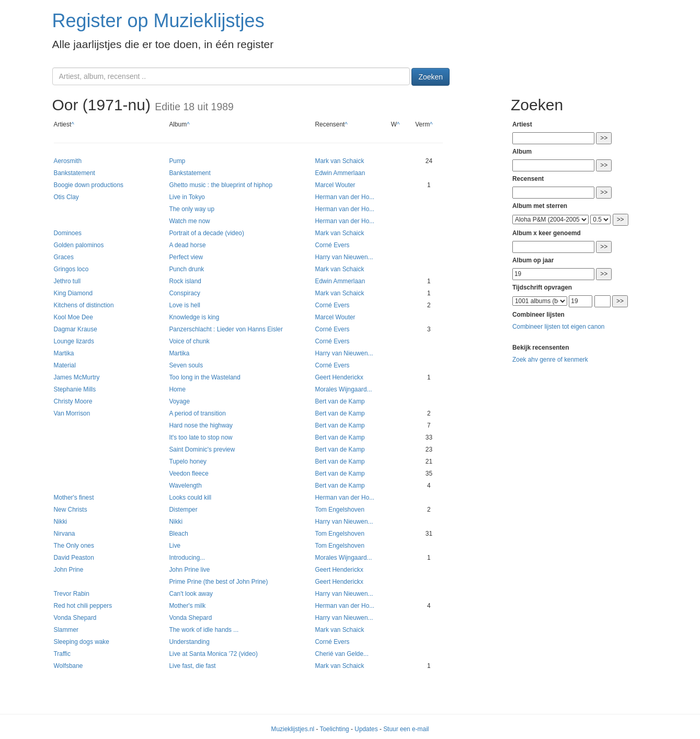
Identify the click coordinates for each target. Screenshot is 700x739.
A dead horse (187, 245)
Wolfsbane (68, 666)
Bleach (178, 534)
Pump (177, 161)
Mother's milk (187, 606)
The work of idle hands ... (204, 630)
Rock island (185, 281)
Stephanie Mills (75, 389)
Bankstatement (74, 173)
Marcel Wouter (335, 185)
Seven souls (186, 365)
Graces (64, 257)
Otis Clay (66, 197)
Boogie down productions (89, 185)
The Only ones (74, 546)
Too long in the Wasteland (204, 377)
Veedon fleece (188, 474)
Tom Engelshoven (340, 510)
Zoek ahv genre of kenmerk (550, 360)
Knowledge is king (194, 317)
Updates (366, 729)
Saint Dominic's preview (202, 449)
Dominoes (68, 233)
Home (177, 389)
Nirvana (65, 534)
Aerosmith (68, 161)
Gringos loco (71, 269)
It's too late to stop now (200, 437)
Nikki (61, 522)
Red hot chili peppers (83, 606)
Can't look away (191, 594)
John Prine (69, 570)
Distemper (183, 510)
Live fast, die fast (192, 666)
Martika (64, 353)
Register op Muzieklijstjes (158, 21)
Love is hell (185, 305)
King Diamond (73, 293)
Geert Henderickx (339, 377)
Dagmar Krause (76, 329)
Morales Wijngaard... (343, 389)
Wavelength (185, 486)
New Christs (71, 510)
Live (175, 546)
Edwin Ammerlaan (340, 173)
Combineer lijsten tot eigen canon (558, 327)
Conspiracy (184, 293)
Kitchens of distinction (84, 305)
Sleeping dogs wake (82, 642)
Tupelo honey (188, 461)
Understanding (189, 642)
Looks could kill (190, 498)
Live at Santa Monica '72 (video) (213, 654)
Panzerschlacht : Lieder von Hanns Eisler (226, 329)
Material (65, 365)
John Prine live (189, 570)
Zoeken (431, 77)
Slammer (66, 630)
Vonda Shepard (75, 618)
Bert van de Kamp (340, 401)
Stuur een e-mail (406, 729)
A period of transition (197, 413)
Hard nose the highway (201, 425)
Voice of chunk (189, 341)
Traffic (62, 654)
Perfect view (186, 257)
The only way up (192, 209)
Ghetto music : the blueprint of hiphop (221, 185)
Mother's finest (74, 498)
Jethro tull (67, 281)
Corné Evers (332, 245)
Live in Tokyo (187, 197)
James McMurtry (77, 377)
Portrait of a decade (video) (206, 233)
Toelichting (335, 729)
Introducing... (187, 558)
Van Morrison (72, 413)
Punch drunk (186, 269)
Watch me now (189, 221)
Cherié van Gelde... (341, 654)
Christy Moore (73, 401)
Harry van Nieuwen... (344, 257)
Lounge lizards (74, 341)
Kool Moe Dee (73, 317)
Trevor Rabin (72, 594)
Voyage (179, 401)
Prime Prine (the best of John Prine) (218, 582)
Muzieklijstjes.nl (293, 729)
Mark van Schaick (339, 161)
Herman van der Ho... (345, 197)
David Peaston (74, 558)
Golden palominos (79, 245)
